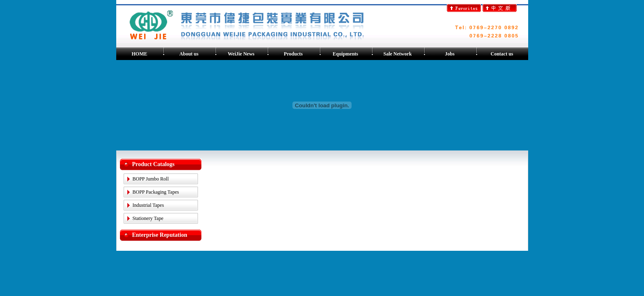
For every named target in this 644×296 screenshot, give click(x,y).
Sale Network (398, 54)
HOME (140, 54)
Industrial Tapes (148, 205)
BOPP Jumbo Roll (151, 179)
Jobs (450, 54)
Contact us (502, 54)
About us (189, 54)
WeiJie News (241, 54)
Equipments (345, 54)
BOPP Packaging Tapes (156, 192)
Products (293, 54)
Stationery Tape (148, 218)
